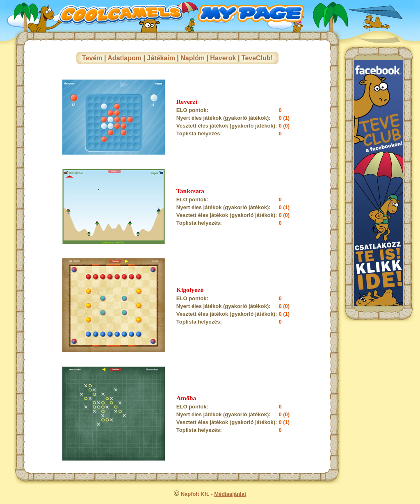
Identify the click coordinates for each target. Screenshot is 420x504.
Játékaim (161, 58)
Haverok (223, 58)
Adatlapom (124, 58)
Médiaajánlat (230, 494)
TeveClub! (257, 58)
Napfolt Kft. (195, 494)
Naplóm (193, 58)
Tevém (92, 58)
